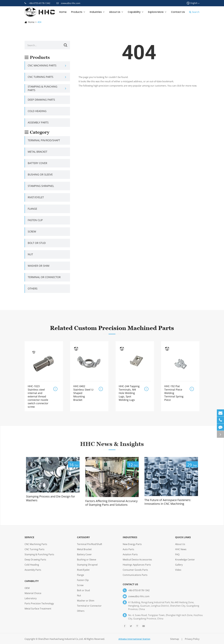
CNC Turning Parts (40, 77)
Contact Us (178, 12)
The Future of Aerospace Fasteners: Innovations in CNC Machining (168, 502)
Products (78, 12)
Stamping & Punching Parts (42, 88)
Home (63, 12)
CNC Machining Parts (42, 65)
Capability (136, 12)
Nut (30, 254)
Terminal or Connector (44, 277)
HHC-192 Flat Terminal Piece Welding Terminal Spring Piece (174, 393)
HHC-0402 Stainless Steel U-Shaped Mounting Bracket (84, 393)
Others (33, 289)
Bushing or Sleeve (40, 174)
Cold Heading (37, 111)
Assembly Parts (38, 122)
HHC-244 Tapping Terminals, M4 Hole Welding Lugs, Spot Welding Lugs (129, 393)
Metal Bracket (37, 152)
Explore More (157, 12)
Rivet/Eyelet (36, 197)
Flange (32, 209)
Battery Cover (37, 163)
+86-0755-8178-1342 (37, 3)
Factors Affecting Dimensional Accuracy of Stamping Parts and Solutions (111, 503)
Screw (32, 231)
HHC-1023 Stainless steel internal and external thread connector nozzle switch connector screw (38, 396)
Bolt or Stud (37, 243)
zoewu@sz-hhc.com (68, 3)
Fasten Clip (35, 220)
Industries (97, 12)
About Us (116, 12)
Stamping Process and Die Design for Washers (50, 498)
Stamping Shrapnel (41, 186)
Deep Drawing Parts (41, 100)
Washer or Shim (38, 266)
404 (39, 22)
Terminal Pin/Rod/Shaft (44, 140)
